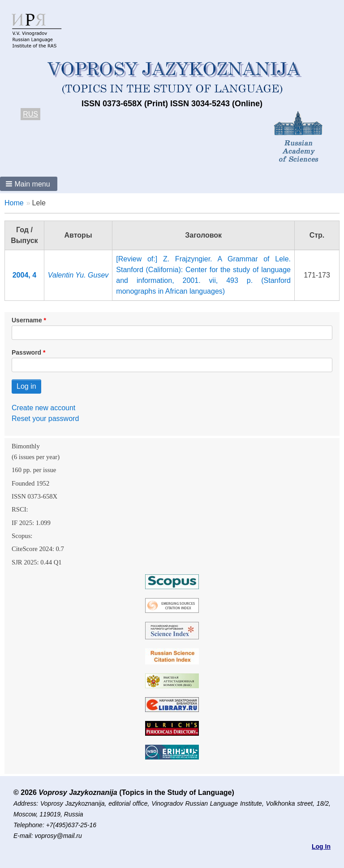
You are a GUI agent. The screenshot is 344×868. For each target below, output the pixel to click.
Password (26, 352)
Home (14, 203)
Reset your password (45, 419)
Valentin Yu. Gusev (78, 275)
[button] (29, 184)
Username (27, 320)
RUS (30, 114)
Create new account (43, 408)
